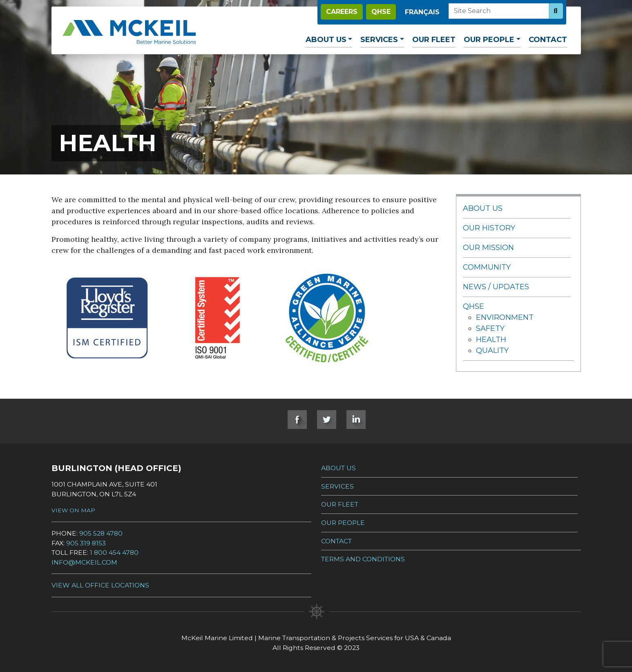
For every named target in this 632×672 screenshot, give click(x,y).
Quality (492, 351)
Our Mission (488, 248)
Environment (505, 317)
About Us (326, 40)
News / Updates (496, 287)
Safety (490, 328)
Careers (342, 12)
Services (379, 40)
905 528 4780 (101, 533)
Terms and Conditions (363, 559)
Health (491, 339)
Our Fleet (434, 40)
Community (487, 267)
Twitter (327, 420)
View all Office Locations (100, 585)
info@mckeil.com (84, 562)
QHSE (381, 12)
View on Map (73, 510)
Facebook (297, 420)
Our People (489, 40)
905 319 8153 (86, 543)
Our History (489, 228)
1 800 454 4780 (114, 553)
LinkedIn (356, 420)
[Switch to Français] (422, 12)
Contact (548, 40)
